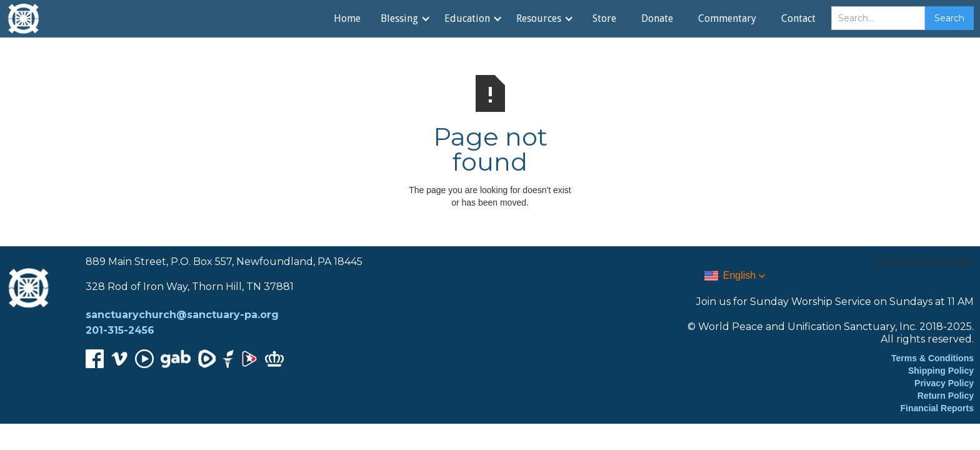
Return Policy (946, 396)
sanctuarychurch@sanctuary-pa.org (182, 315)
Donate (657, 18)
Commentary (727, 18)
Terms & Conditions (932, 358)
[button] (405, 19)
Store (604, 18)
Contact (798, 18)
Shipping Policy (941, 371)
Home (347, 18)
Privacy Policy (944, 383)
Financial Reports (937, 408)
